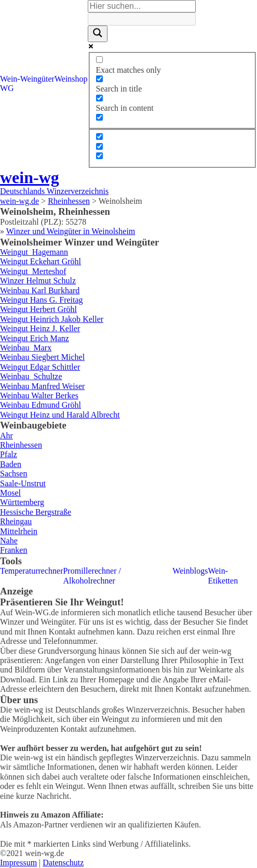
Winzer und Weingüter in (71, 231)
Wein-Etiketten (223, 575)
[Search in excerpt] (99, 117)
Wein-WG (10, 83)
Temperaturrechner (31, 571)
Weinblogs (190, 571)
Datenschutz (63, 863)
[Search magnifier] (98, 34)
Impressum (18, 863)
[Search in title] (99, 79)
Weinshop (71, 79)
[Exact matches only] (99, 60)
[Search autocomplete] (142, 19)
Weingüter (37, 79)
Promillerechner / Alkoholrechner (92, 575)
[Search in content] (99, 98)
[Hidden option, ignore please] (99, 137)
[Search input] (142, 6)
